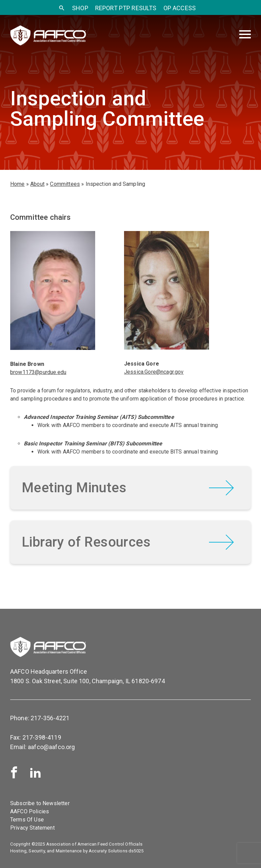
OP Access (180, 8)
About (37, 184)
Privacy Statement (32, 828)
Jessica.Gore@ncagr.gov (154, 372)
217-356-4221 (50, 718)
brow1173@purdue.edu (38, 372)
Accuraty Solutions (108, 851)
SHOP (80, 8)
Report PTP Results (126, 8)
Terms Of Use (27, 820)
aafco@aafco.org (51, 747)
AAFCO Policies (30, 811)
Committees (65, 184)
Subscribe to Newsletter (40, 803)
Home (18, 184)
